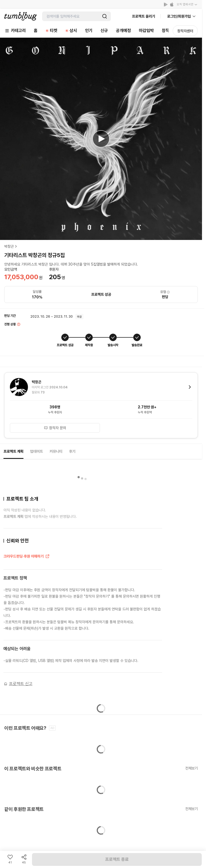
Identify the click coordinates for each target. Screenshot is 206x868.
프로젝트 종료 (117, 859)
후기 (72, 451)
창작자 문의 (55, 428)
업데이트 (37, 451)
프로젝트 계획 (13, 451)
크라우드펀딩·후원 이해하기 (27, 557)
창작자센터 (185, 31)
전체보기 (191, 768)
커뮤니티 (56, 451)
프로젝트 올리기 (144, 16)
